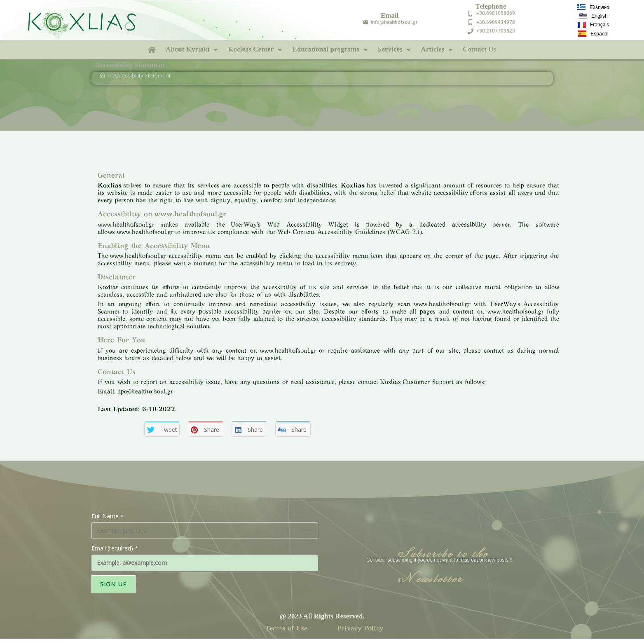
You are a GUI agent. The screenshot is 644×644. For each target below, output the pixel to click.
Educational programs (330, 50)
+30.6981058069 (496, 13)
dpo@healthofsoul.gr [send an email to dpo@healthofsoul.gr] (145, 392)
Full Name (108, 516)
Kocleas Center (255, 50)
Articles (437, 50)
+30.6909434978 (496, 22)
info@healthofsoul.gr (394, 22)
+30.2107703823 (496, 31)
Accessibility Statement (142, 75)
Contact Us (479, 49)
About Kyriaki (192, 50)
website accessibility (439, 193)
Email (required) (115, 548)
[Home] (102, 75)
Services (394, 50)
